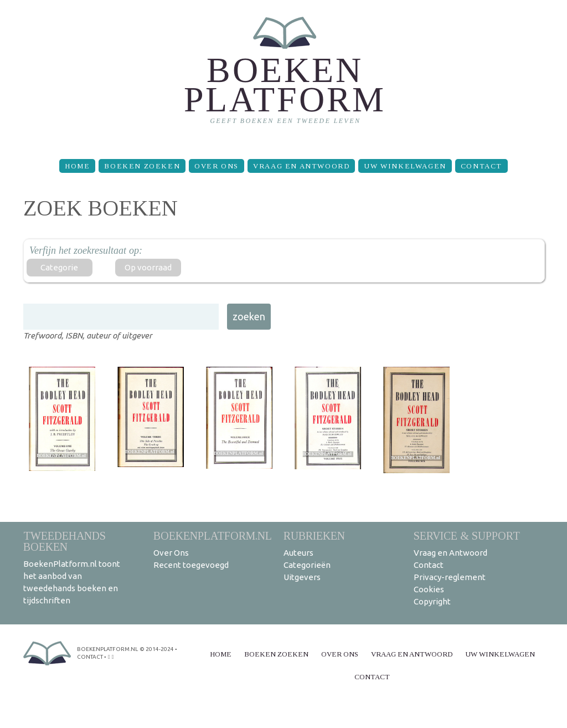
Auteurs (298, 553)
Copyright (432, 601)
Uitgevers (302, 577)
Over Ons (217, 166)
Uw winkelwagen (405, 166)
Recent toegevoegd (191, 565)
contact (90, 657)
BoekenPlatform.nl (213, 535)
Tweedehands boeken (65, 541)
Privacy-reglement (450, 577)
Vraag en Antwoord (301, 166)
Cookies (429, 589)
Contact (481, 166)
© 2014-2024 (157, 649)
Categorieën (307, 565)
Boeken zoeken (142, 166)
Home (77, 166)
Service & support (467, 535)
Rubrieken (314, 535)
